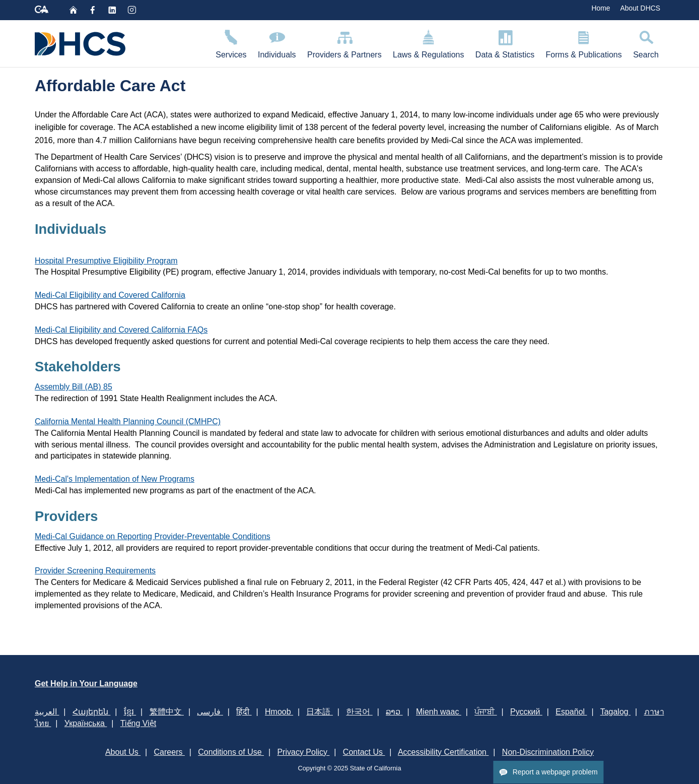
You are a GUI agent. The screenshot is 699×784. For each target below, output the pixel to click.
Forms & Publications (584, 43)
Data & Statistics (505, 43)
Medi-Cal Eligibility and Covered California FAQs (121, 330)
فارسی (210, 712)
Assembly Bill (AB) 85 (74, 387)
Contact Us (364, 752)
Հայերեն (91, 712)
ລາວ (394, 712)
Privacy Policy (303, 752)
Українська (86, 723)
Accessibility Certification (443, 752)
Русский (526, 712)
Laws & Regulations (429, 43)
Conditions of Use (231, 752)
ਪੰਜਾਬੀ (485, 712)
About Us (123, 752)
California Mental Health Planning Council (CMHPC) (128, 421)
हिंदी (244, 712)
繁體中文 (167, 712)
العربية (47, 712)
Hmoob (279, 712)
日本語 (319, 712)
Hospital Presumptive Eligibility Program (106, 261)
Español (571, 712)
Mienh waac (439, 712)
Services (231, 43)
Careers (169, 752)
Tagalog (616, 712)
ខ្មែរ (130, 712)
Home (601, 8)
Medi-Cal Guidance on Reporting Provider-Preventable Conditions (153, 536)
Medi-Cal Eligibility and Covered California (110, 295)
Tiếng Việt (138, 723)
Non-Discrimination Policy (548, 752)
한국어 (359, 712)
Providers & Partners (344, 43)
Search (646, 43)
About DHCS (640, 8)
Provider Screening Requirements (95, 571)
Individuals (277, 43)
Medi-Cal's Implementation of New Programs (115, 479)
